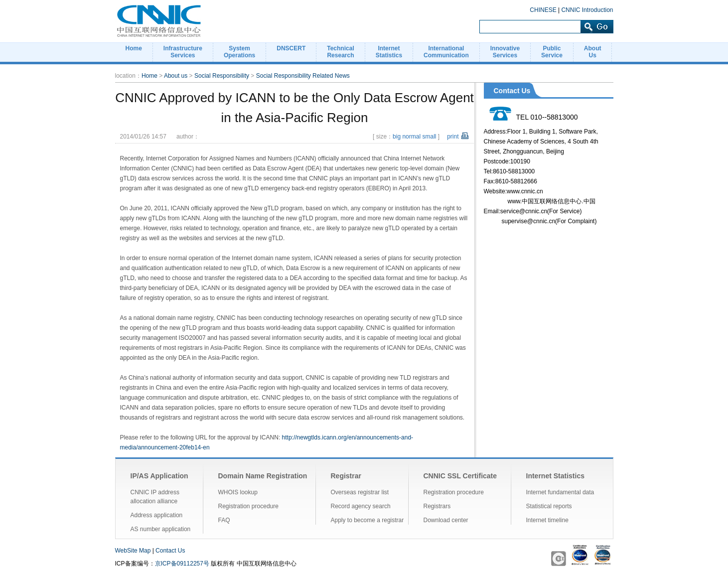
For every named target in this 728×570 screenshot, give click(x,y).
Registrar (346, 476)
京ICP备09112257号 (182, 564)
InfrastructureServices (183, 52)
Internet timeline (547, 520)
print (453, 137)
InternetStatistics (389, 52)
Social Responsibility (222, 76)
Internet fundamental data (560, 492)
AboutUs (593, 52)
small (429, 137)
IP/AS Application (159, 476)
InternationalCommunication (446, 52)
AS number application (161, 529)
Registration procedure (248, 506)
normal (411, 137)
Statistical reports (549, 506)
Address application (157, 515)
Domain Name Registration (263, 476)
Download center (446, 520)
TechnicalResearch (340, 52)
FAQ (224, 520)
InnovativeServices (505, 52)
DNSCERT (291, 48)
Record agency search (361, 506)
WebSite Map (133, 551)
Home (134, 48)
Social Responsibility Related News (303, 76)
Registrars (437, 506)
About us (176, 76)
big (397, 137)
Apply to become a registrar (367, 520)
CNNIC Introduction (587, 10)
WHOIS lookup (238, 492)
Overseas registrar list (360, 492)
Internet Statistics (555, 476)
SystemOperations (239, 52)
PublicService (552, 52)
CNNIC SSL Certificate (460, 476)
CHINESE (543, 10)
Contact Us (170, 551)
